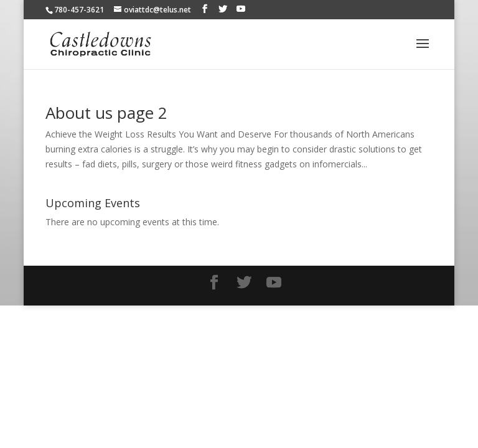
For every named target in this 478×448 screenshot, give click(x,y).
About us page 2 (106, 113)
